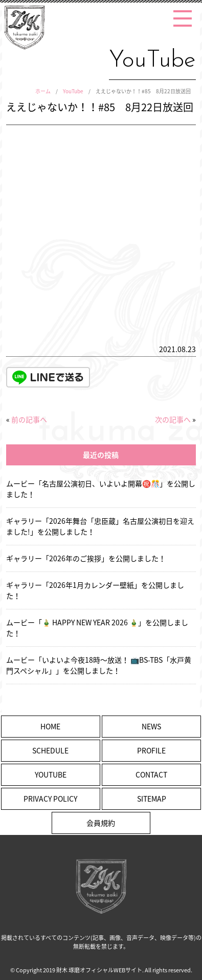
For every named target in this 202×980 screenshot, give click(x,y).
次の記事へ (173, 419)
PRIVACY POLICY (50, 799)
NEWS (151, 726)
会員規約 (101, 823)
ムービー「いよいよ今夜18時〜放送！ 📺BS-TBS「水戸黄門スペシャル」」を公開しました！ (99, 665)
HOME (50, 726)
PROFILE (151, 750)
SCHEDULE (50, 750)
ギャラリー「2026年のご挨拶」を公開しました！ (86, 558)
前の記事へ (29, 419)
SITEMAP (152, 799)
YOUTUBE (51, 774)
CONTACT (151, 774)
